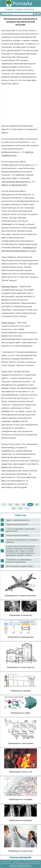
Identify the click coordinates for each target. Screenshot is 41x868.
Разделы (19, 9)
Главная (9, 9)
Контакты (29, 9)
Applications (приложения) (17, 524)
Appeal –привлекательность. (18, 520)
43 (24, 505)
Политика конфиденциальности (21, 865)
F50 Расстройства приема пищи (19, 566)
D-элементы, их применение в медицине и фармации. (19, 561)
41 (11, 505)
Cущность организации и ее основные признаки (22, 541)
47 (20, 508)
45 (37, 505)
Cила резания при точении (17, 535)
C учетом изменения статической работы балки (20, 530)
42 (17, 505)
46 (14, 508)
